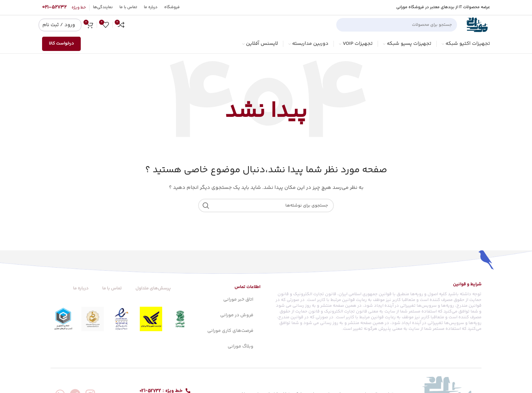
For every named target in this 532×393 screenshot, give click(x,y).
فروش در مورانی (237, 315)
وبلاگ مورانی (241, 346)
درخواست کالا (61, 43)
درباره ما (81, 288)
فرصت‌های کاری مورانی (230, 331)
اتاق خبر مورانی (238, 300)
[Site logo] (477, 25)
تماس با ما (112, 288)
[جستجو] (397, 25)
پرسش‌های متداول (153, 288)
